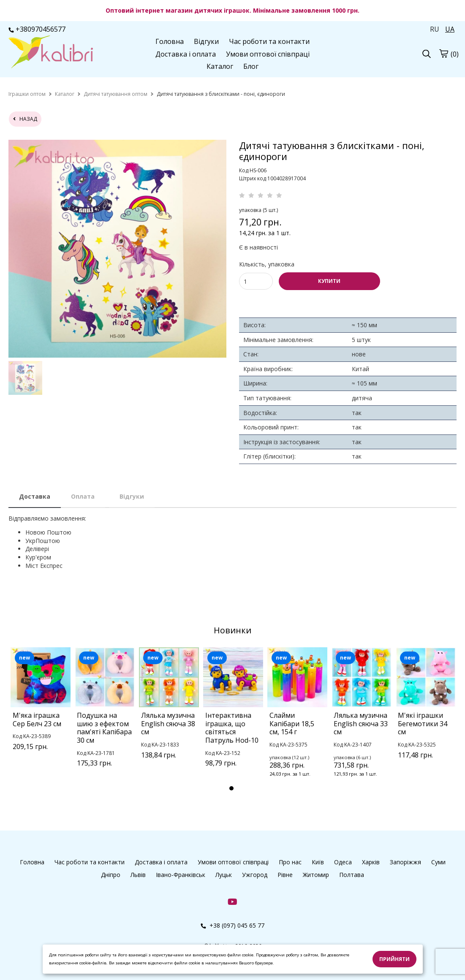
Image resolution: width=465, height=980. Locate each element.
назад (25, 119)
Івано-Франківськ (181, 875)
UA (450, 29)
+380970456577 (37, 29)
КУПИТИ (329, 281)
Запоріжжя (405, 862)
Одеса (343, 862)
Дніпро (111, 875)
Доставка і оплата (186, 54)
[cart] (443, 53)
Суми (438, 862)
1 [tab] (231, 788)
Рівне (285, 875)
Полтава (352, 875)
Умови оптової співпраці (268, 54)
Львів (138, 875)
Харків (371, 862)
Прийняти (394, 959)
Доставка (35, 496)
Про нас (290, 862)
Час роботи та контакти (269, 41)
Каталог (220, 66)
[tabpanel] (41, 710)
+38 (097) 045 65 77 (232, 925)
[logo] (51, 53)
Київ (318, 862)
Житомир (316, 875)
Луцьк (224, 875)
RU (435, 29)
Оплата (83, 496)
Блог (251, 66)
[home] (27, 94)
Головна (170, 41)
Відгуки (206, 41)
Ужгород (255, 875)
